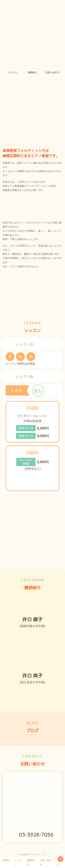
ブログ (59, 862)
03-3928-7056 (36, 835)
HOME (6, 860)
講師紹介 (32, 72)
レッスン (13, 72)
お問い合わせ (52, 72)
